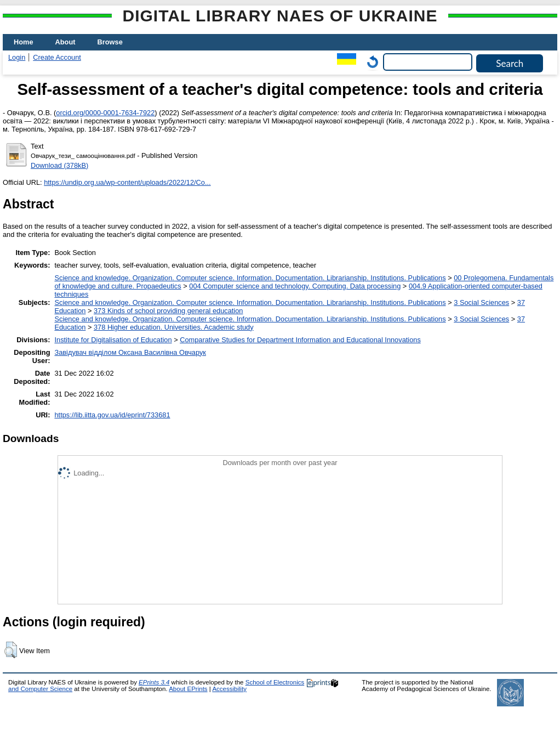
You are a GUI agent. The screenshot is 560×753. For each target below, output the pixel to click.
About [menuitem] (65, 42)
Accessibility (229, 689)
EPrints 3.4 (154, 682)
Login (17, 57)
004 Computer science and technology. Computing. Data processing (295, 286)
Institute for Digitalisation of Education (113, 340)
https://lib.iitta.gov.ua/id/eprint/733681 (112, 415)
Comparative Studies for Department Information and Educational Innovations (300, 340)
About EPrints (188, 689)
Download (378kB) (59, 165)
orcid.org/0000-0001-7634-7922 (105, 113)
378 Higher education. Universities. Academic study (174, 327)
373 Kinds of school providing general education (168, 311)
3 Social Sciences (481, 302)
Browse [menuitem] (110, 42)
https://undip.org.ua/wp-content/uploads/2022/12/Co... (127, 182)
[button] (11, 650)
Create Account (57, 57)
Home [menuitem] (24, 42)
